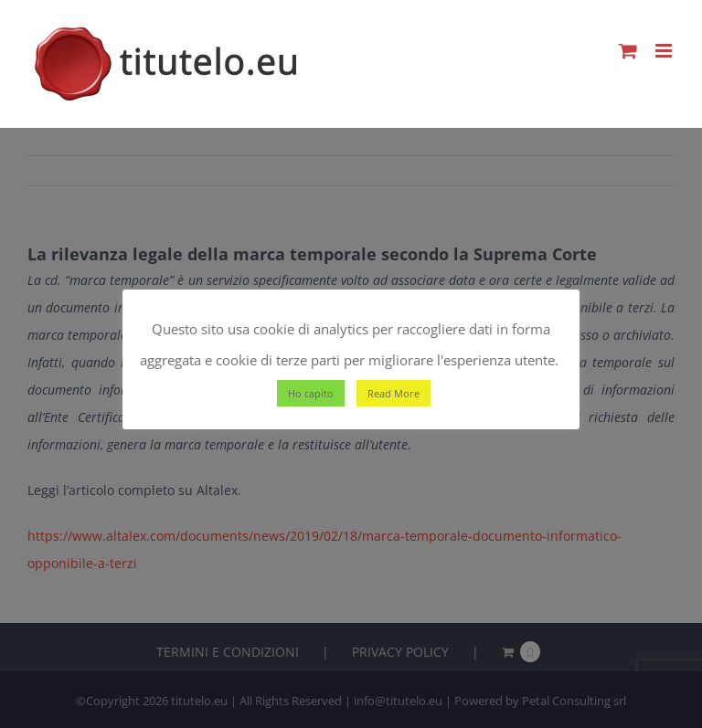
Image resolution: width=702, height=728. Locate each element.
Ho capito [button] (311, 393)
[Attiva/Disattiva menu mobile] (665, 51)
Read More (394, 393)
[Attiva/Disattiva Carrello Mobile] (628, 51)
